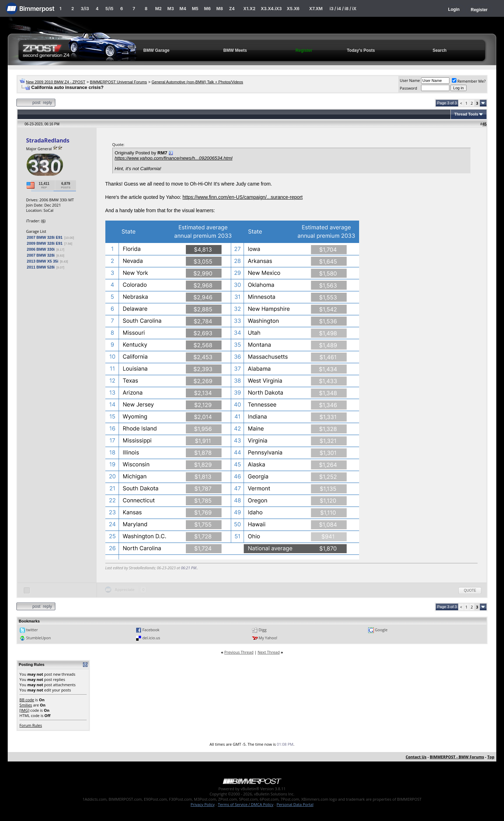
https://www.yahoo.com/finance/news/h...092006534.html (174, 158)
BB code (27, 700)
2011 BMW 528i (41, 267)
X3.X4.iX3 (271, 9)
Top (491, 757)
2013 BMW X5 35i (43, 261)
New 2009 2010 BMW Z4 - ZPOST (55, 82)
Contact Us (416, 757)
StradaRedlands (48, 140)
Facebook (151, 630)
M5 (195, 9)
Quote (470, 590)
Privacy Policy (203, 804)
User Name (410, 80)
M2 (158, 9)
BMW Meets (235, 50)
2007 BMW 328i (41, 255)
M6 (207, 9)
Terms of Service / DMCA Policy (246, 804)
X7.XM (316, 9)
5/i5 (109, 9)
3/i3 (85, 9)
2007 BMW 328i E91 (45, 237)
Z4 (232, 9)
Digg (263, 630)
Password (408, 88)
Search (440, 50)
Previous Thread (239, 652)
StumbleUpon (38, 638)
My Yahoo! (268, 638)
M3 (171, 9)
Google (381, 630)
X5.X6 (293, 9)
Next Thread (269, 652)
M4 (183, 9)
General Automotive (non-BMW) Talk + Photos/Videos (197, 82)
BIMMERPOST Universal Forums (118, 82)
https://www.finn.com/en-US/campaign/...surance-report (242, 197)
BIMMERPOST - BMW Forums (457, 757)
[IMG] (24, 710)
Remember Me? (469, 81)
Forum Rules (31, 725)
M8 (220, 9)
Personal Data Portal (295, 804)
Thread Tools (466, 114)
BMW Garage (157, 50)
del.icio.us (151, 638)
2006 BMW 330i (41, 249)
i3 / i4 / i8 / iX (343, 9)
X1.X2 (249, 9)
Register (479, 10)
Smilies (26, 705)
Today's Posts (361, 50)
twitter (32, 630)
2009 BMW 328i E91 (45, 243)
